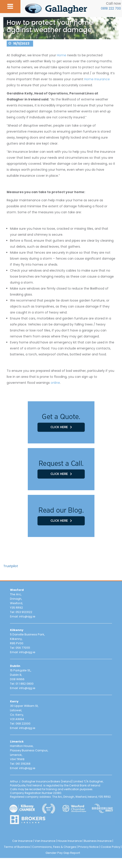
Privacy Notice (88, 847)
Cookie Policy (110, 847)
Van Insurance (45, 841)
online (55, 383)
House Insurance (70, 841)
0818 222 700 (111, 8)
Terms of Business (17, 847)
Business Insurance (98, 841)
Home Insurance (97, 79)
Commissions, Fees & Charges (54, 847)
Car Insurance (22, 841)
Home (62, 55)
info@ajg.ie (27, 616)
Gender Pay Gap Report (63, 853)
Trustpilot (11, 566)
